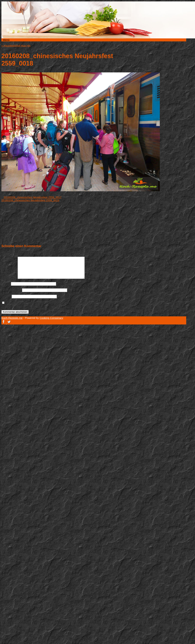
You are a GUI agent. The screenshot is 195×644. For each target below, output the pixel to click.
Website (6, 296)
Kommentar (9, 278)
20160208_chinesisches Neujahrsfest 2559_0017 (33, 197)
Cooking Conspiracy (51, 318)
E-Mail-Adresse (11, 290)
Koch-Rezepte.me (152, 50)
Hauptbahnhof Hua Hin (16, 46)
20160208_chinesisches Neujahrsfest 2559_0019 (30, 200)
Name (6, 284)
